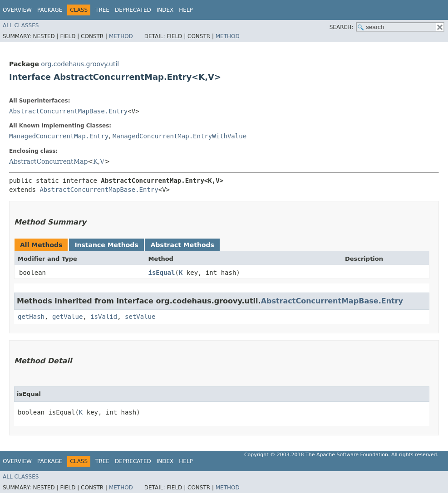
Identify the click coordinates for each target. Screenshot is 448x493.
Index (165, 10)
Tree (102, 10)
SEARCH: (342, 27)
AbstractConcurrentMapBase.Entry (68, 111)
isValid (104, 317)
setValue (140, 317)
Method (121, 36)
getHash (31, 317)
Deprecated (133, 10)
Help (186, 10)
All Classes (21, 25)
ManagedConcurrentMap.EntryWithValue (180, 136)
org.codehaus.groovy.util (80, 64)
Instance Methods (106, 245)
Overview (17, 10)
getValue (67, 317)
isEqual (161, 273)
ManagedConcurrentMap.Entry (59, 136)
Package (50, 10)
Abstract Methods (182, 245)
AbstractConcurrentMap (48, 161)
